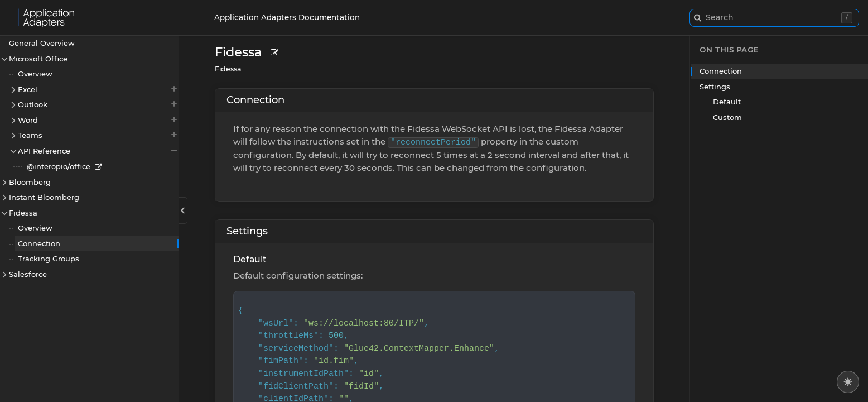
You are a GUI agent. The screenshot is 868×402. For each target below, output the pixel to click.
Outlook (98, 104)
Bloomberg (30, 182)
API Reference (98, 150)
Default (250, 259)
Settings (247, 231)
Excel (98, 89)
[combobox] (774, 18)
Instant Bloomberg (44, 197)
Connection (39, 243)
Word (98, 120)
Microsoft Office (38, 59)
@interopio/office (59, 166)
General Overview (42, 43)
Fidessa (23, 213)
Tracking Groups (49, 259)
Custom (727, 117)
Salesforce (28, 274)
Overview (35, 74)
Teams (98, 135)
